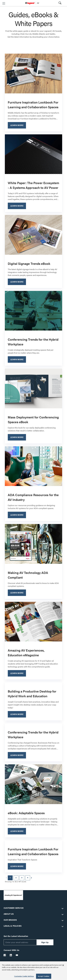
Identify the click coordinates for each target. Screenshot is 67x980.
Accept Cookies (44, 976)
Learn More (17, 125)
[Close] (63, 965)
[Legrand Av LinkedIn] (11, 955)
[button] (4, 3)
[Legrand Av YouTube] (17, 955)
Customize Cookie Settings (24, 976)
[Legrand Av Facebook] (5, 955)
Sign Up (45, 942)
